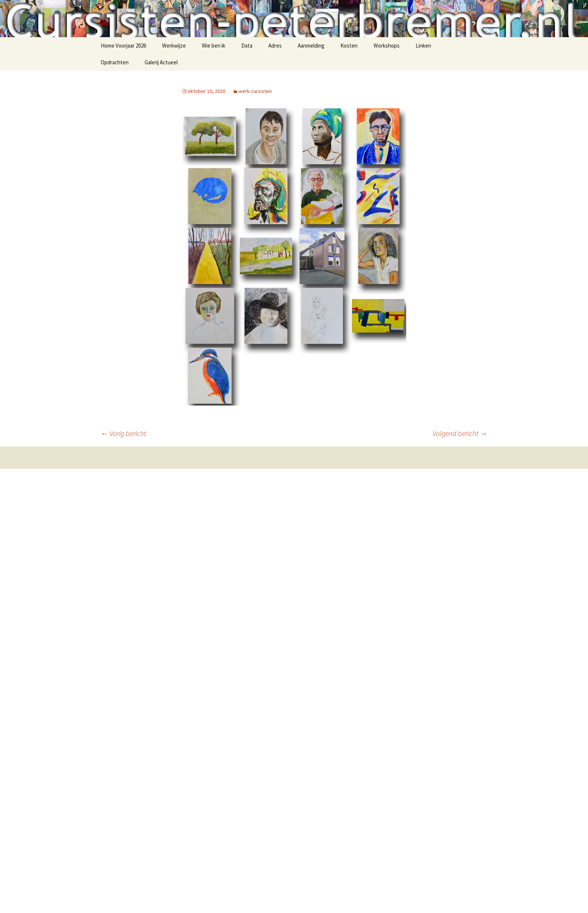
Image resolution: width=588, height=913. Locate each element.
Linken (423, 46)
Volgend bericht (460, 433)
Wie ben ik (214, 46)
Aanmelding (311, 46)
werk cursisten (255, 91)
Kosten (349, 46)
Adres (275, 46)
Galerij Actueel (161, 62)
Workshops (387, 46)
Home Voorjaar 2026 (123, 46)
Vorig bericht (123, 433)
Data (247, 46)
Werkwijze (174, 46)
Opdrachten (115, 62)
